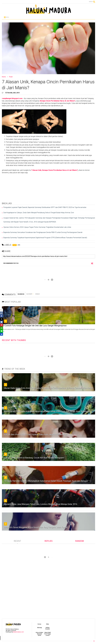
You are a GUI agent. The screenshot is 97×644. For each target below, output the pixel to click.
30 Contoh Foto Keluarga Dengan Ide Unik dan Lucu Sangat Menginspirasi (34, 326)
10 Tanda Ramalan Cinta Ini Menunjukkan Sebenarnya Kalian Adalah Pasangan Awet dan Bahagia (46, 481)
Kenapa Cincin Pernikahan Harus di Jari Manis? (58, 101)
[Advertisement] (48, 188)
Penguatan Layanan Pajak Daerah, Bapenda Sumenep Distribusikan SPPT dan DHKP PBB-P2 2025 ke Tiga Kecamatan (45, 207)
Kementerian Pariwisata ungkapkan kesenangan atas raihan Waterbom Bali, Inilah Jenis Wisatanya (47, 411)
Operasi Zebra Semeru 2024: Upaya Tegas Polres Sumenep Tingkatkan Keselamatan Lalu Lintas (37, 227)
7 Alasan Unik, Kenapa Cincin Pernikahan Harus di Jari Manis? (54, 170)
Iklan (47, 624)
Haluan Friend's (48, 628)
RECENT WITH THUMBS (14, 340)
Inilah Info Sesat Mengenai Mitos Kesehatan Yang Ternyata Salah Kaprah (36, 527)
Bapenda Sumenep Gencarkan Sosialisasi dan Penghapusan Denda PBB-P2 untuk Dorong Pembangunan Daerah (43, 232)
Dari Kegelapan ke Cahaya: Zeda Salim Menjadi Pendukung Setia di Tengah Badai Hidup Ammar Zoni (39, 213)
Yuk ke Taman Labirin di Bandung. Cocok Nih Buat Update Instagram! (34, 458)
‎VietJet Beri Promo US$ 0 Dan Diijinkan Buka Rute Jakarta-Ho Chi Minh (35, 434)
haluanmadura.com (18, 632)
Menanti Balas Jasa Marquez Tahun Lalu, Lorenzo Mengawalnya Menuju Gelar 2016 (41, 504)
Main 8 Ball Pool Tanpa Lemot (47, 634)
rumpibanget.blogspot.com (12, 98)
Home (4, 77)
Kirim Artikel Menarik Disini (39, 634)
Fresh (11, 77)
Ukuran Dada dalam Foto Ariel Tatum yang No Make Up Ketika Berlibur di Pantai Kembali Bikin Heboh (48, 388)
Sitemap (39, 628)
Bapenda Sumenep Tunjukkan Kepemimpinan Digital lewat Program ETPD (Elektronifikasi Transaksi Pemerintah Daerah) (45, 238)
